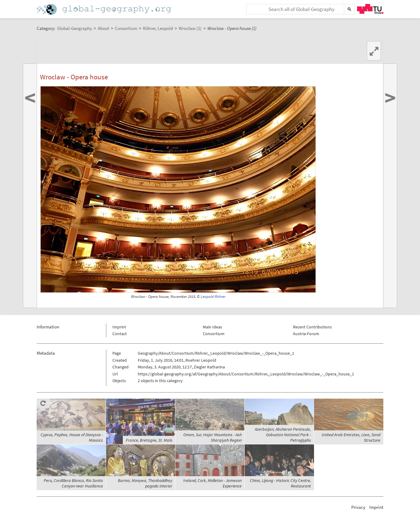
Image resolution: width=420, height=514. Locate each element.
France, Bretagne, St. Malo (149, 440)
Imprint (119, 327)
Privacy (358, 507)
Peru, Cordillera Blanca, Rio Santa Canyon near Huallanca (73, 483)
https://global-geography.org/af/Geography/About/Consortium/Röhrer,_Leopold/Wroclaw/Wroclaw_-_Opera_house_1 (246, 374)
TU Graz (370, 9)
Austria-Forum (306, 334)
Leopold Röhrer (213, 297)
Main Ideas (212, 327)
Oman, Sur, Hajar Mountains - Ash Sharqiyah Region (212, 437)
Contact (120, 334)
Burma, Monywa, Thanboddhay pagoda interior (145, 483)
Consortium (214, 334)
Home (104, 9)
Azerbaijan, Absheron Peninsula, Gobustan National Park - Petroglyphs (283, 435)
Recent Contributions (312, 327)
